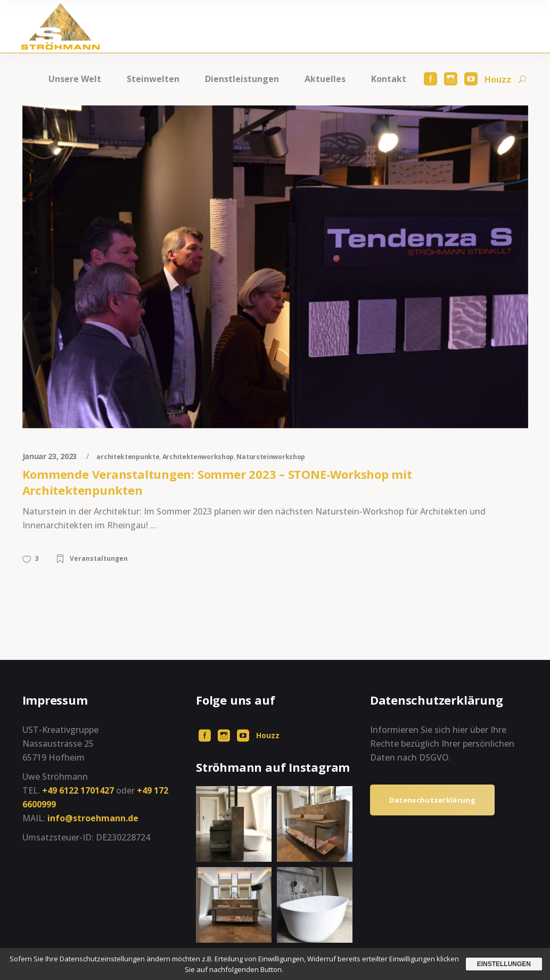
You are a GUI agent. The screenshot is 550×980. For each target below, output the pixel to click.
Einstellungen (504, 964)
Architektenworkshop (198, 457)
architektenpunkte (128, 457)
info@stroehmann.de (93, 818)
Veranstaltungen (99, 558)
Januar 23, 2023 (51, 456)
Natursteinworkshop (271, 457)
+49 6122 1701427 (78, 790)
